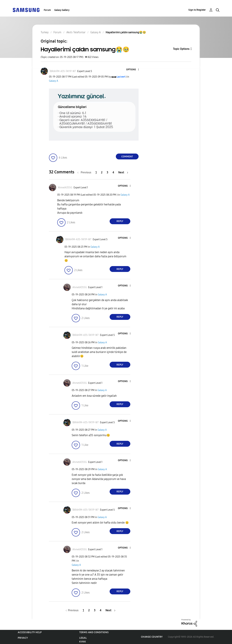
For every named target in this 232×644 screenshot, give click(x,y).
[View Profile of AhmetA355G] (65, 188)
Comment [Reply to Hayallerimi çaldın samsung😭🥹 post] (127, 157)
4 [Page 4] (113, 172)
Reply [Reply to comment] (120, 221)
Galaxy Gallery (62, 10)
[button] (133, 70)
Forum (47, 10)
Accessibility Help (30, 632)
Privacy (23, 638)
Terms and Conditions (94, 632)
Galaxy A (54, 81)
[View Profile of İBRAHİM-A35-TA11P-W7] (63, 71)
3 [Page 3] (107, 172)
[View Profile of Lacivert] (121, 77)
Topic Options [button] (181, 49)
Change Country (152, 637)
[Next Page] (123, 172)
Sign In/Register (197, 10)
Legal (83, 638)
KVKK (83, 642)
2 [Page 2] (102, 172)
